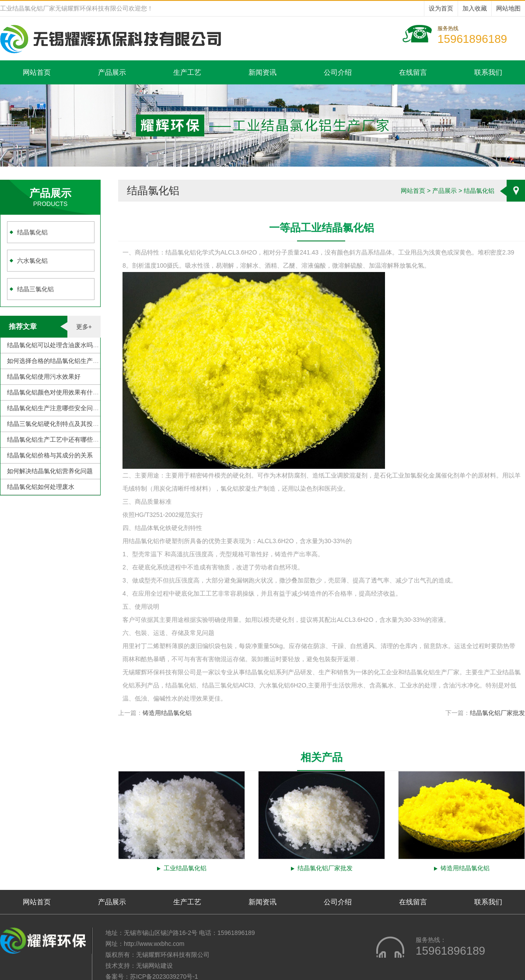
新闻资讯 (262, 72)
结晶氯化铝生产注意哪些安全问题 (53, 408)
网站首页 (37, 72)
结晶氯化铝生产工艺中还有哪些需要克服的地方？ (74, 439)
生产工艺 (187, 72)
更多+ (84, 327)
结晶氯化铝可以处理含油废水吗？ (53, 345)
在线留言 (413, 72)
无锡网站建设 (154, 966)
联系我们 (488, 72)
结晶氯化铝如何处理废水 (41, 487)
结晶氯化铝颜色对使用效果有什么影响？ (62, 392)
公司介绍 (338, 72)
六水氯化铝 (32, 261)
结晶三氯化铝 (35, 289)
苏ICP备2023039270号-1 (164, 977)
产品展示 (112, 72)
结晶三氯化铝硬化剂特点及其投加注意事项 (65, 424)
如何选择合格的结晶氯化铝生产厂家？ (59, 361)
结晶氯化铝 (32, 232)
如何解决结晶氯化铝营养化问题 (50, 471)
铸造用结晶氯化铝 (167, 713)
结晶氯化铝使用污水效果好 (44, 377)
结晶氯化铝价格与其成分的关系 (50, 455)
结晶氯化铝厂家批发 (497, 713)
